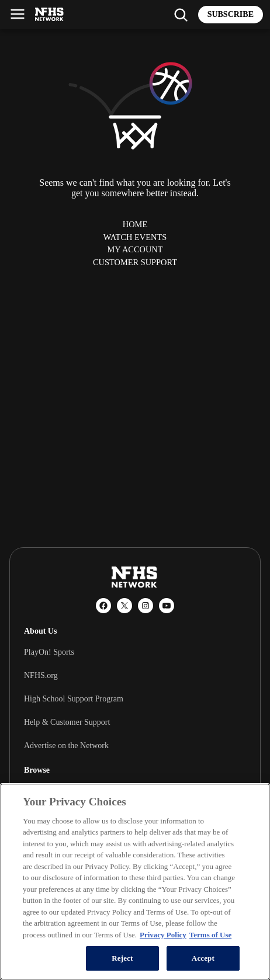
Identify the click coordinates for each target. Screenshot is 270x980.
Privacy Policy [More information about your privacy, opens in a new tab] (163, 935)
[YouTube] (167, 606)
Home (135, 224)
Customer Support (135, 262)
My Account (135, 249)
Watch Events (135, 237)
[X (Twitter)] (124, 606)
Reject (122, 958)
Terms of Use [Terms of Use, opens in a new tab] (210, 935)
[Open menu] (18, 14)
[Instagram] (146, 606)
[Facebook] (103, 606)
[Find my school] (181, 15)
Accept (203, 958)
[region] (135, 882)
